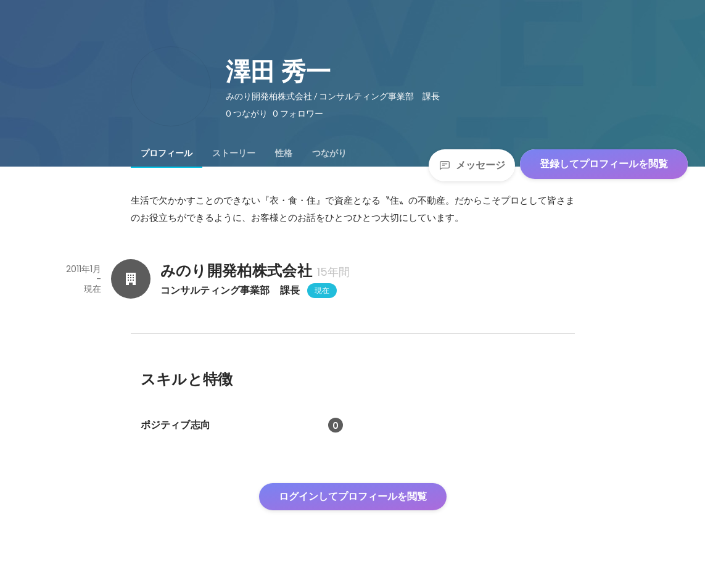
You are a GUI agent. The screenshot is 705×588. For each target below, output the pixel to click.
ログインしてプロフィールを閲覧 (353, 496)
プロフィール (167, 153)
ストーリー (234, 153)
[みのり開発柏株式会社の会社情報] (131, 279)
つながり (329, 153)
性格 (284, 153)
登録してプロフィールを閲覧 (604, 164)
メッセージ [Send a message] (472, 165)
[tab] (167, 153)
